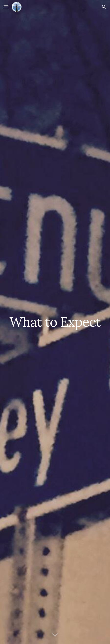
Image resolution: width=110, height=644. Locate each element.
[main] (55, 322)
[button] (6, 7)
